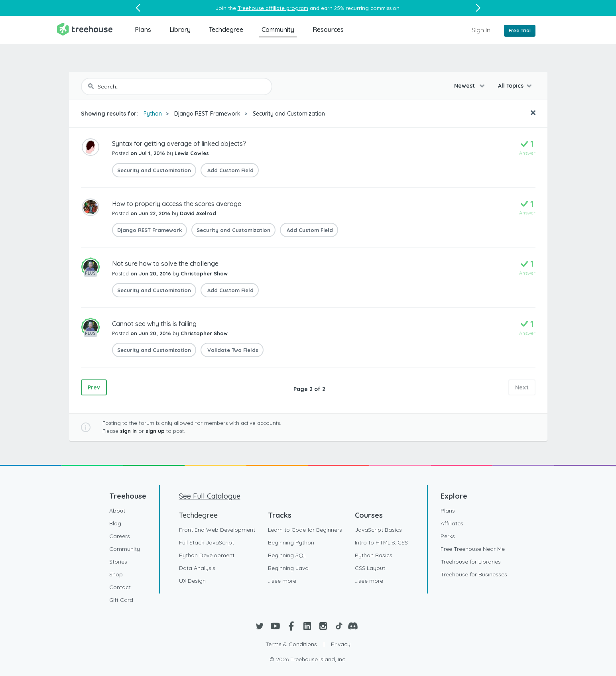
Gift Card (121, 600)
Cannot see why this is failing (154, 324)
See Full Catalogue (210, 496)
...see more (282, 581)
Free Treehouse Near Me (473, 549)
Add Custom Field (230, 170)
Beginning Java (288, 568)
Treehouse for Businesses (474, 574)
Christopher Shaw (204, 273)
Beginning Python (291, 542)
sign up (155, 431)
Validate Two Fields (232, 350)
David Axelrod (198, 213)
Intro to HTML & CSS (381, 542)
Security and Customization (289, 114)
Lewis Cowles (192, 153)
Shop (116, 574)
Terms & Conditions (291, 644)
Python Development (207, 555)
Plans (143, 29)
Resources (328, 29)
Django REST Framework (207, 114)
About (117, 511)
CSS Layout (370, 568)
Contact (120, 587)
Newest (465, 86)
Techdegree (226, 29)
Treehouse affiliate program (273, 8)
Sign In (481, 30)
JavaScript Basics (378, 530)
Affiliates (452, 523)
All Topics (511, 86)
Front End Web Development (217, 530)
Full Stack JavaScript (207, 542)
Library (180, 29)
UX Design (192, 581)
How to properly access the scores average (177, 204)
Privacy (341, 644)
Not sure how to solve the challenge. (166, 263)
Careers (120, 536)
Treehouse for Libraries (471, 562)
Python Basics (374, 555)
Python (153, 114)
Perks (448, 536)
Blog (115, 523)
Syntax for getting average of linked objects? (179, 143)
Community (278, 29)
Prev (94, 387)
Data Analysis (197, 568)
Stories (118, 562)
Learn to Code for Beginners (305, 530)
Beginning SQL (287, 555)
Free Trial (520, 30)
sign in (128, 431)
